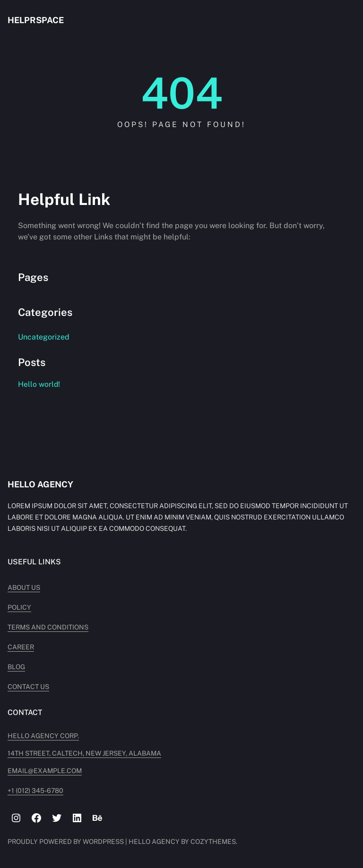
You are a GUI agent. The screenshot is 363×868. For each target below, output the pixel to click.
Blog (16, 667)
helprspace (36, 20)
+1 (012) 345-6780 (35, 791)
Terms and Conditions (48, 627)
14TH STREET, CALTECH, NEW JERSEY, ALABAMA (84, 753)
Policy (19, 607)
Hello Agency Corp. (43, 736)
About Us (24, 587)
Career (21, 647)
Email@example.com (45, 771)
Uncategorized (44, 337)
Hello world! (39, 384)
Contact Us (28, 687)
